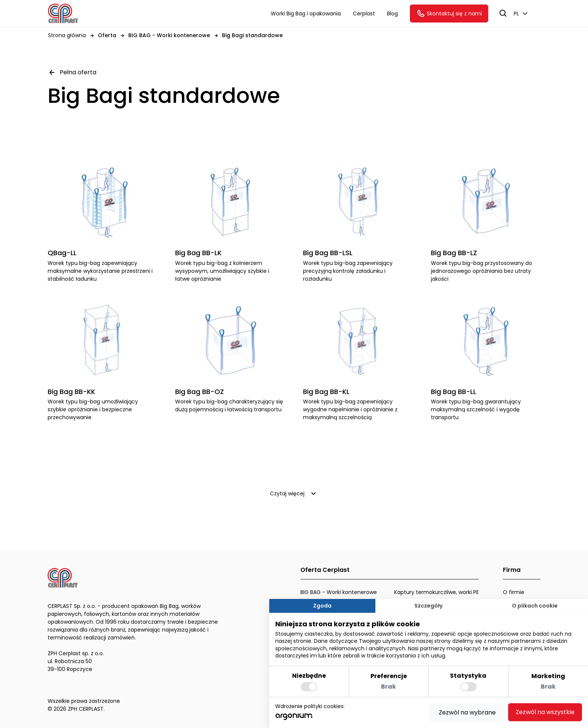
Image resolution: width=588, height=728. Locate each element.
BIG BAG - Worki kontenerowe (339, 592)
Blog (392, 14)
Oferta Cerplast (325, 570)
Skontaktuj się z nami (449, 14)
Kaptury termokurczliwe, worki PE (436, 592)
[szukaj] (503, 14)
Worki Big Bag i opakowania (306, 14)
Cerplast (364, 14)
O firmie (514, 592)
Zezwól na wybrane (467, 712)
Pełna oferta (72, 72)
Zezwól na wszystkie (545, 712)
